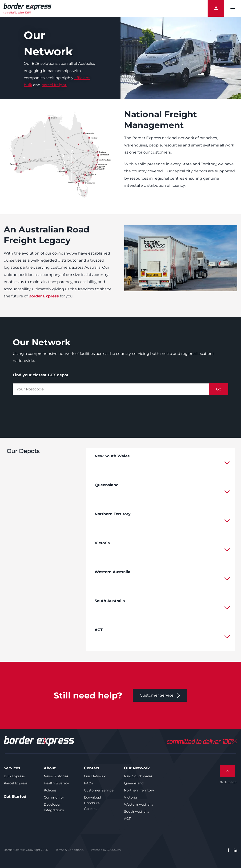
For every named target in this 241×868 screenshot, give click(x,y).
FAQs (88, 783)
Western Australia (139, 804)
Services (12, 768)
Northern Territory (139, 790)
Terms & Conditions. (70, 850)
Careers (90, 809)
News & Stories (56, 776)
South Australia (137, 811)
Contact (92, 768)
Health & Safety (56, 783)
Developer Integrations (54, 807)
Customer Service (99, 790)
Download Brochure (92, 800)
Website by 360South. (106, 850)
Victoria (131, 797)
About (50, 768)
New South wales (138, 776)
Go (219, 389)
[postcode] (111, 389)
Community (54, 797)
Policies (50, 790)
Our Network (95, 776)
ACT (127, 819)
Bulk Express (14, 776)
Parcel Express (16, 783)
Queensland (134, 783)
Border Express (44, 296)
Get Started (15, 797)
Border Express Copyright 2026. (26, 850)
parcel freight (54, 85)
